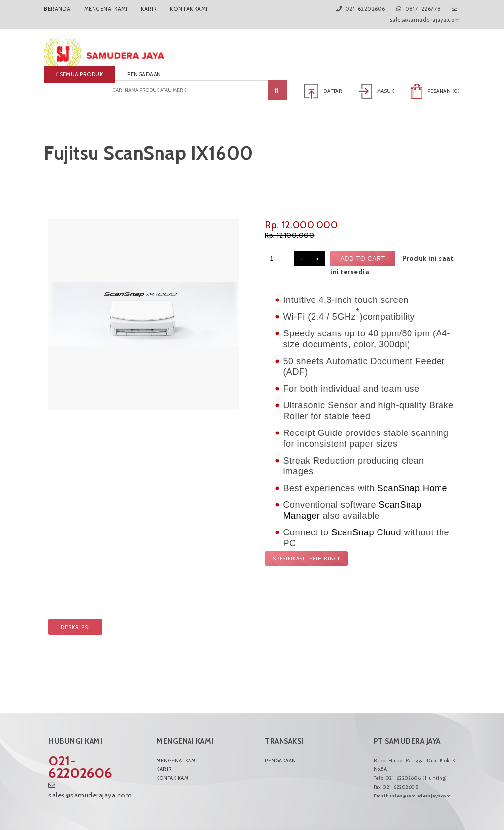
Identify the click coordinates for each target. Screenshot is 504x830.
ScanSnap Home (412, 488)
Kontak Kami (188, 9)
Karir (148, 9)
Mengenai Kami (105, 9)
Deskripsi (75, 627)
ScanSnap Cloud (366, 532)
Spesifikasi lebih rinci (306, 558)
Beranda (57, 9)
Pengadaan (144, 74)
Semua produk (79, 74)
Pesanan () (436, 91)
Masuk (377, 91)
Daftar (324, 91)
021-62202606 (80, 767)
